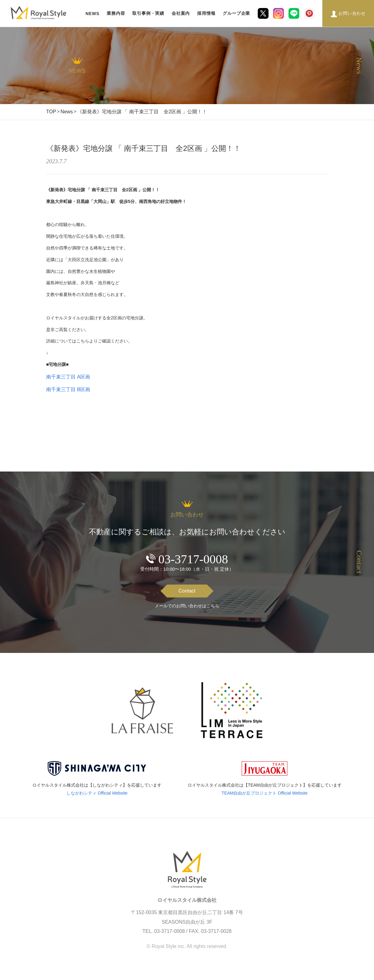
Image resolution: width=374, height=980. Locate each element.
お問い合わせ (352, 13)
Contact (187, 591)
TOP (51, 112)
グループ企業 (236, 13)
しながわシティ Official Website (97, 793)
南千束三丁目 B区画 (68, 389)
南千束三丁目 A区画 (68, 377)
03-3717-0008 (193, 559)
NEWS (92, 14)
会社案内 (181, 13)
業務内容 (116, 13)
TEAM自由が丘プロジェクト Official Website (265, 793)
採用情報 (206, 13)
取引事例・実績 (148, 13)
